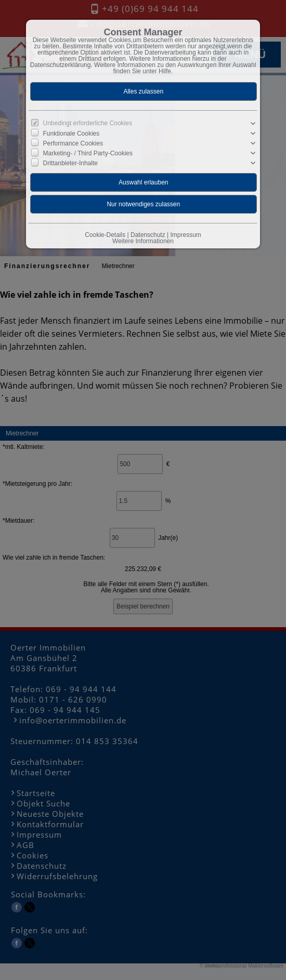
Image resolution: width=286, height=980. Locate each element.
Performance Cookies (73, 143)
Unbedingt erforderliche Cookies (88, 123)
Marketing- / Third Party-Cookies (88, 153)
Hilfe (165, 71)
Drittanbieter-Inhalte (70, 163)
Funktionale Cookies (71, 134)
